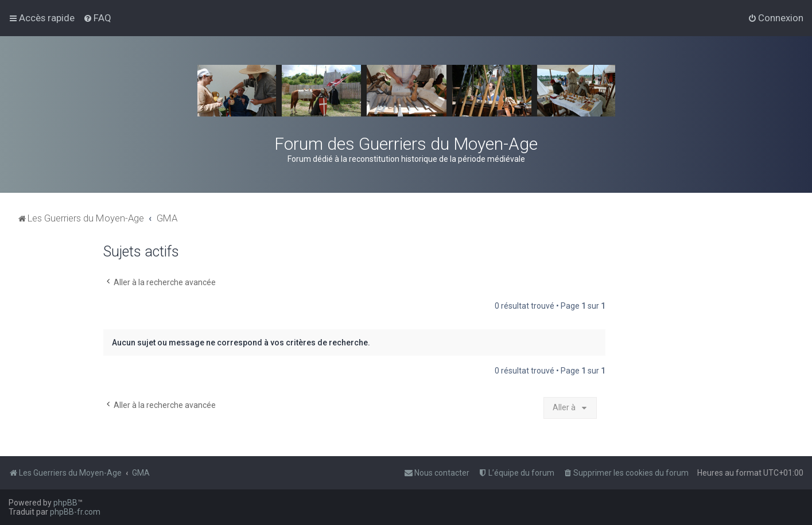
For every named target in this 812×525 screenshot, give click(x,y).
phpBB (65, 503)
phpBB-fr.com (75, 512)
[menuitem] (97, 18)
